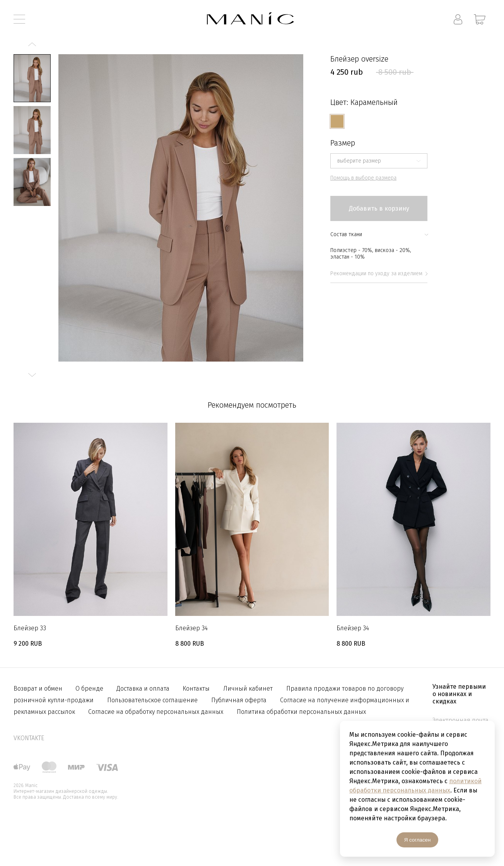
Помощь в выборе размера (363, 178)
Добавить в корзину (379, 208)
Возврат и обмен (39, 689)
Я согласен (418, 840)
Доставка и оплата (144, 689)
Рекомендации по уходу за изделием (379, 274)
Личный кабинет (248, 689)
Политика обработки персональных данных (301, 712)
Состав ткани (379, 234)
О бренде (90, 689)
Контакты (196, 689)
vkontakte (29, 738)
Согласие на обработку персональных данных (156, 712)
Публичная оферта (239, 700)
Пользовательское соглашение (152, 700)
